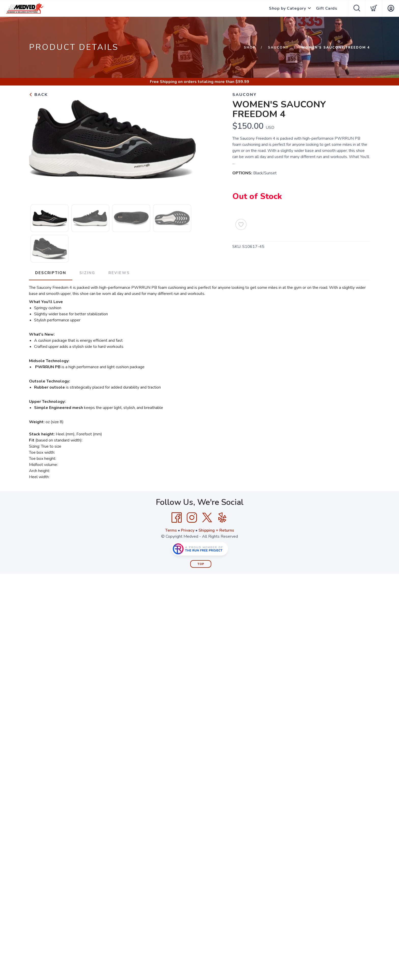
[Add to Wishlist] (241, 224)
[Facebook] (177, 518)
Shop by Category (287, 8)
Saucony (278, 48)
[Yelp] (222, 518)
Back (38, 95)
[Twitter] (207, 518)
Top (201, 564)
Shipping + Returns (216, 530)
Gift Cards (327, 8)
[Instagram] (192, 518)
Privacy (188, 530)
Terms (171, 530)
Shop (250, 48)
